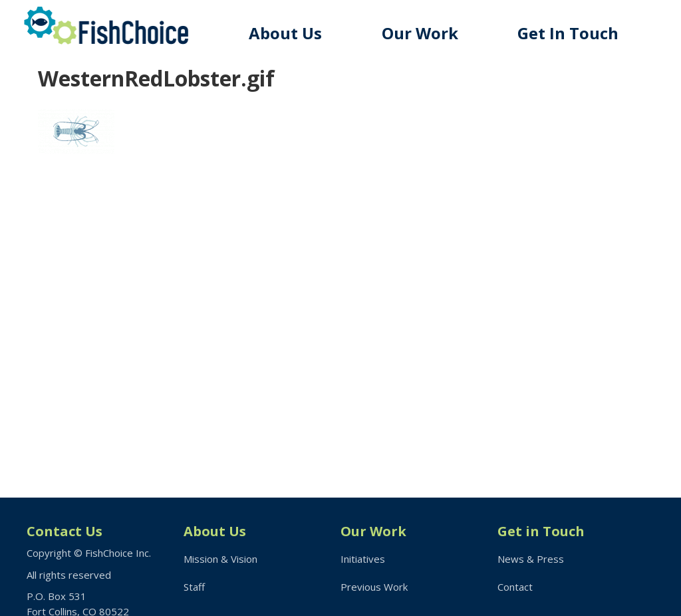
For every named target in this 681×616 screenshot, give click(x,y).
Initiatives (363, 559)
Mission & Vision (220, 559)
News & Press (531, 559)
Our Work (420, 33)
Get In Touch (568, 33)
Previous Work (374, 587)
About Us (285, 33)
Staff (194, 587)
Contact (515, 587)
